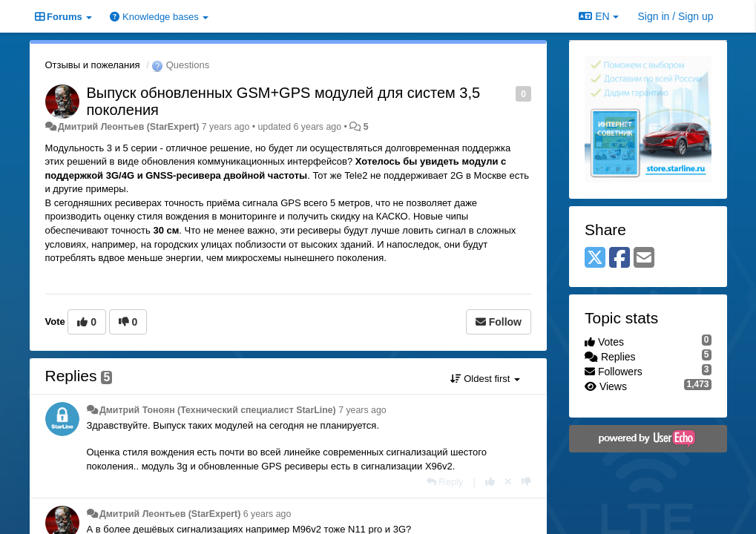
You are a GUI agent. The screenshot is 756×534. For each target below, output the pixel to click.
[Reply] (445, 482)
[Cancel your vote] (508, 482)
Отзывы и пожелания (93, 65)
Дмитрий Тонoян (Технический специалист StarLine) (218, 410)
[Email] (644, 258)
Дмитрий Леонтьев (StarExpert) (128, 127)
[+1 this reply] (490, 482)
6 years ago (267, 514)
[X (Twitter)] (595, 258)
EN (598, 16)
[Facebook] (619, 258)
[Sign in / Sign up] (676, 16)
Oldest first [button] (485, 379)
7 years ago (362, 410)
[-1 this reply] (526, 482)
